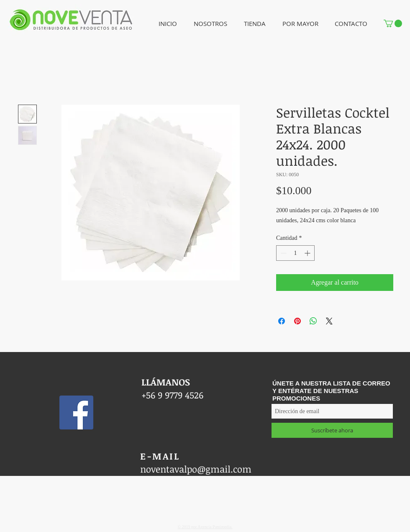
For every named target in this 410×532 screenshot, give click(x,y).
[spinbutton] (295, 253)
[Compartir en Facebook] (282, 321)
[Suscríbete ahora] (332, 430)
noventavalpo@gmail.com (196, 469)
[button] (210, 24)
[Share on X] (329, 321)
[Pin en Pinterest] (297, 321)
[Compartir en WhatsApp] (313, 321)
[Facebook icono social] (76, 412)
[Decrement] (283, 253)
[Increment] (308, 253)
